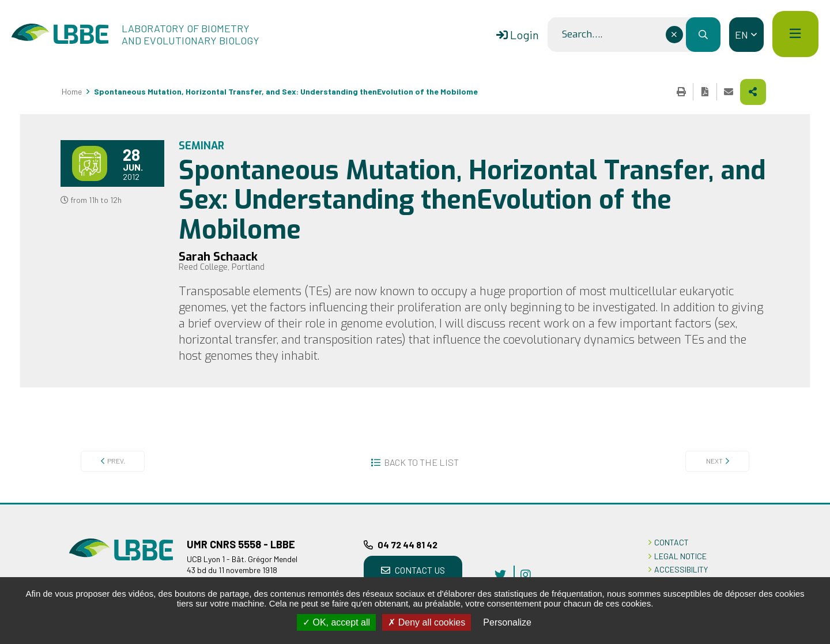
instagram (526, 574)
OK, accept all (336, 622)
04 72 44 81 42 (408, 545)
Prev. (116, 461)
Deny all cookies (427, 622)
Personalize (507, 622)
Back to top (804, 503)
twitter (500, 574)
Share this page (753, 92)
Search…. (582, 35)
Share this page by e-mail (729, 92)
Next (714, 461)
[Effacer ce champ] (674, 35)
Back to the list (421, 462)
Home (72, 91)
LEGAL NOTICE (680, 556)
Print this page (681, 92)
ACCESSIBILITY (681, 569)
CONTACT (671, 542)
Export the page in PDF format (705, 92)
